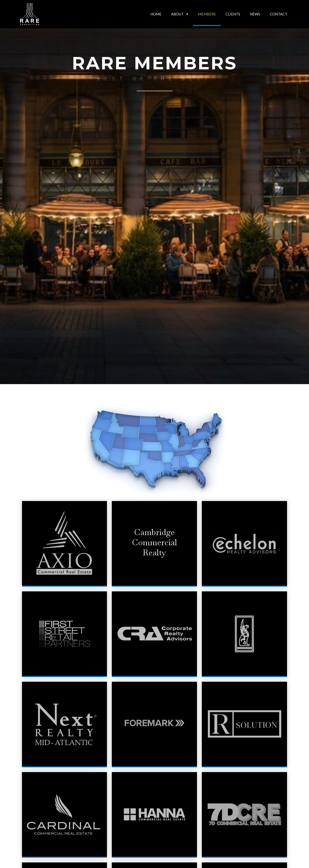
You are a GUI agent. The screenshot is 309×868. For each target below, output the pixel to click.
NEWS (255, 14)
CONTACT (279, 14)
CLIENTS (233, 14)
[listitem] (116, 459)
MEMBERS (207, 14)
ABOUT (180, 14)
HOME (156, 14)
